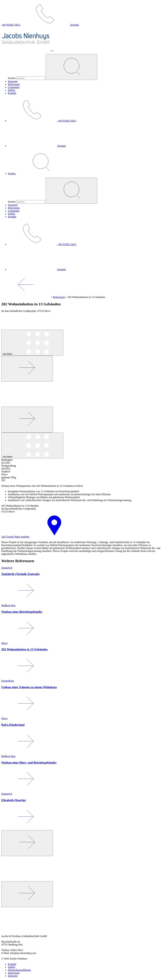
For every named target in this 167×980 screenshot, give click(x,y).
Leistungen (14, 87)
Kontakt (12, 93)
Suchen (12, 78)
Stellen (11, 90)
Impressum (14, 973)
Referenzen (14, 84)
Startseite (13, 81)
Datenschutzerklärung (19, 970)
